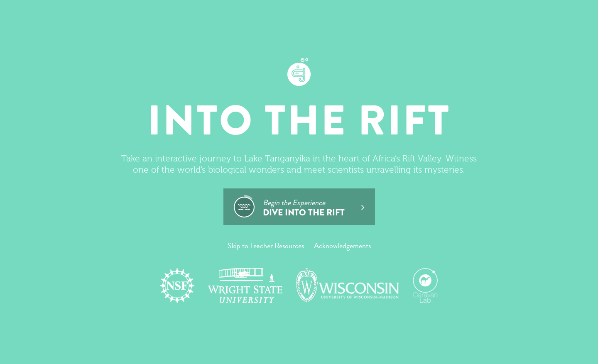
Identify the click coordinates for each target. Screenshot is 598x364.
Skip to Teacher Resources (266, 246)
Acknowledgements (342, 246)
